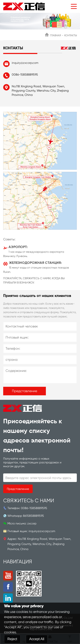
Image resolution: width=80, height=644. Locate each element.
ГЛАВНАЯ (55, 35)
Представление (25, 391)
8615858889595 (33, 516)
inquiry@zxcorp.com (25, 63)
